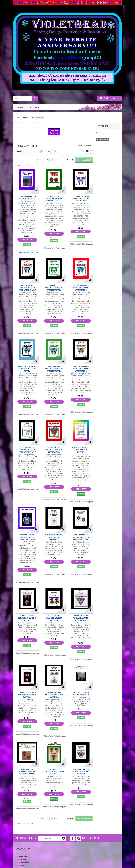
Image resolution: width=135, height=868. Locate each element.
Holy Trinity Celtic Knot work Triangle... (54, 537)
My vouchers (21, 865)
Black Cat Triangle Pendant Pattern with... (27, 369)
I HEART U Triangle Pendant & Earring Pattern (27, 695)
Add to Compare (33, 252)
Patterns (20, 107)
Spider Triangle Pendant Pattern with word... (81, 288)
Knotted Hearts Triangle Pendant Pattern (81, 772)
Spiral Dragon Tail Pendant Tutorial (27, 197)
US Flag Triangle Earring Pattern (81, 694)
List (91, 152)
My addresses (21, 859)
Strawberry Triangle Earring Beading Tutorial (54, 199)
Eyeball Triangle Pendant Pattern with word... (81, 199)
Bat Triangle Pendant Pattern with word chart (27, 288)
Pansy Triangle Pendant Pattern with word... (81, 618)
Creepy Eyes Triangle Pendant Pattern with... (54, 288)
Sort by (18, 152)
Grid (87, 152)
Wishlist (103, 126)
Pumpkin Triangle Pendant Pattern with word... (81, 369)
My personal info (23, 862)
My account (23, 849)
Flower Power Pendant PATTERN (27, 536)
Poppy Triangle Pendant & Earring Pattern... (27, 618)
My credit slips (22, 856)
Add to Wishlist (21, 252)
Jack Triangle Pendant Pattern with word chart (27, 450)
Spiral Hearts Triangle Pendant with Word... (54, 450)
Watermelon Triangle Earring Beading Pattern (27, 772)
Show (48, 152)
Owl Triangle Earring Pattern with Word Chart (81, 537)
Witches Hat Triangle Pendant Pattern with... (54, 369)
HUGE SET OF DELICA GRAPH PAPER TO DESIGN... (81, 450)
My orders (20, 853)
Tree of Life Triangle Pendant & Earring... (54, 772)
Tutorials (34, 107)
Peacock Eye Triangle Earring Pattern (54, 618)
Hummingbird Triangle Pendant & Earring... (54, 695)
